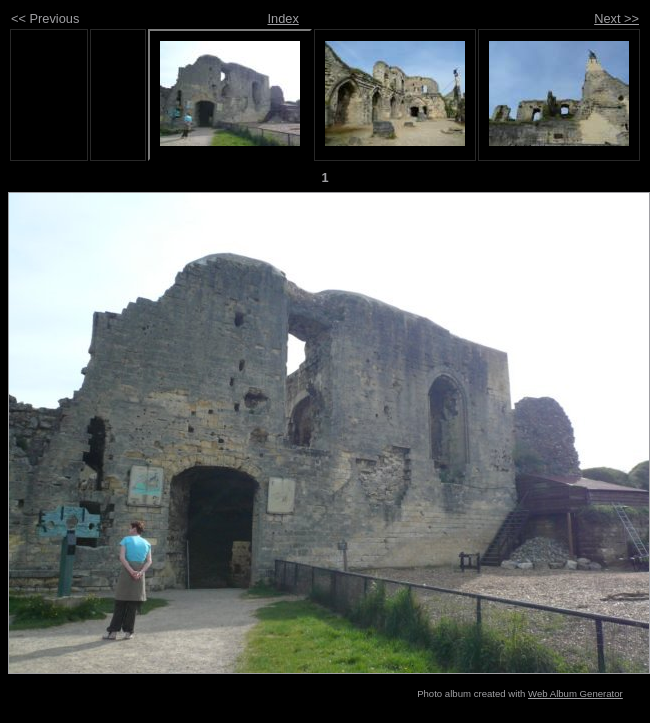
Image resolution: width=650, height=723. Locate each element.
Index (282, 18)
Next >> (616, 18)
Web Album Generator (575, 693)
